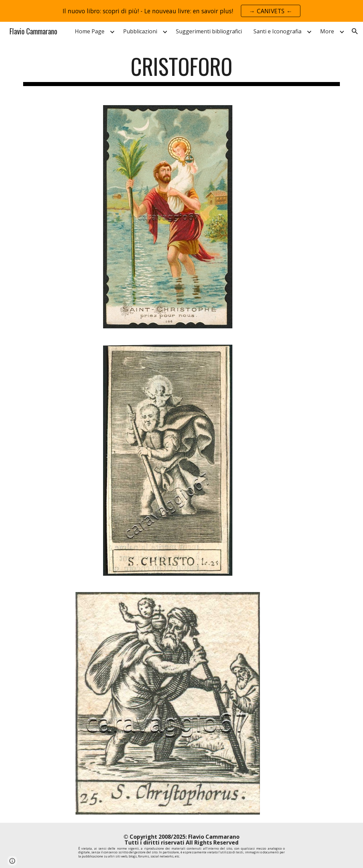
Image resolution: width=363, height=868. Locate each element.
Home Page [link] (90, 31)
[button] (355, 31)
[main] (181, 70)
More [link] (327, 31)
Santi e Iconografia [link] (277, 31)
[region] (181, 11)
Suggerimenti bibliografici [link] (209, 31)
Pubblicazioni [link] (140, 31)
